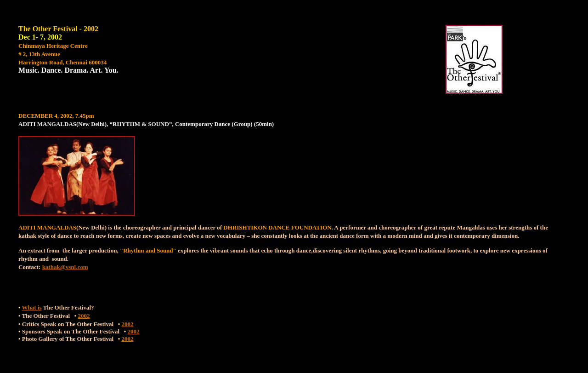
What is (32, 307)
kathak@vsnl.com (65, 267)
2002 (84, 316)
